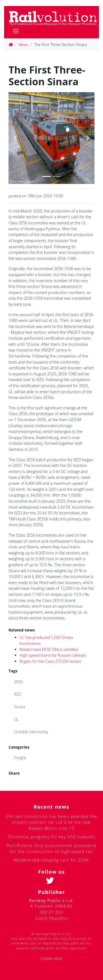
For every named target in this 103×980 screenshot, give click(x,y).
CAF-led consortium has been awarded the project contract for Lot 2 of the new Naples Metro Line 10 (51, 822)
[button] (15, 138)
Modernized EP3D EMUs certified (49, 649)
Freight (20, 758)
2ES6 (18, 682)
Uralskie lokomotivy (31, 732)
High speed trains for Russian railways (53, 655)
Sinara (19, 707)
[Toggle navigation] (16, 31)
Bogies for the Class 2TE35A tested (50, 661)
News (23, 45)
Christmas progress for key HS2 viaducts (51, 837)
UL (16, 719)
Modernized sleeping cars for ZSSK (51, 860)
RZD (18, 694)
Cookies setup (51, 958)
